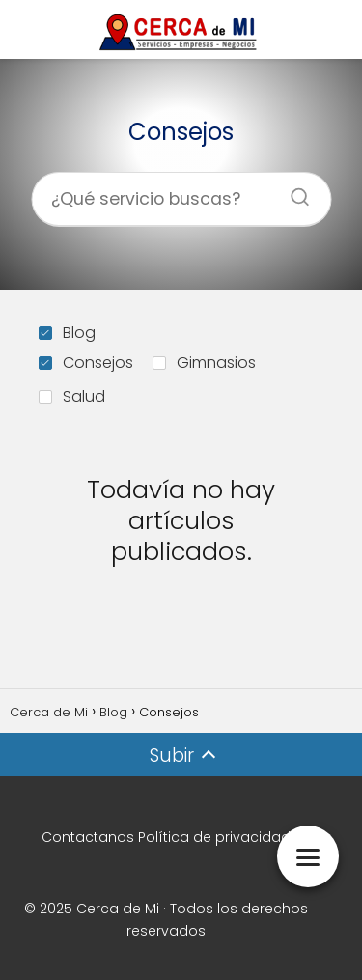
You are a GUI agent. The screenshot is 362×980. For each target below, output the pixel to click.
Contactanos (88, 837)
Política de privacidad (214, 837)
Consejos (86, 363)
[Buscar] (292, 191)
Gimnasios (204, 363)
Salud (72, 396)
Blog (67, 333)
